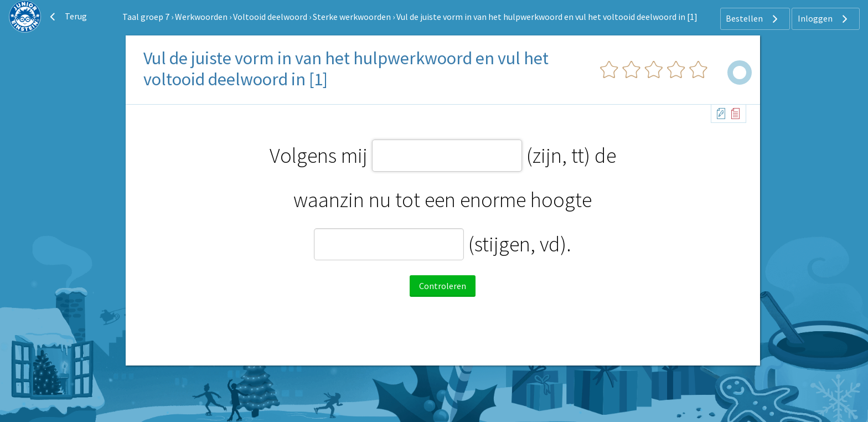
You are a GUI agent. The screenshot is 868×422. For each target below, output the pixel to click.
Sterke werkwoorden (352, 17)
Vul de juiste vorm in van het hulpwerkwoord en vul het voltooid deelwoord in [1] (547, 17)
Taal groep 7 (146, 17)
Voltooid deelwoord (270, 17)
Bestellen (753, 19)
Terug (67, 17)
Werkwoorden (201, 17)
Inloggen (824, 19)
